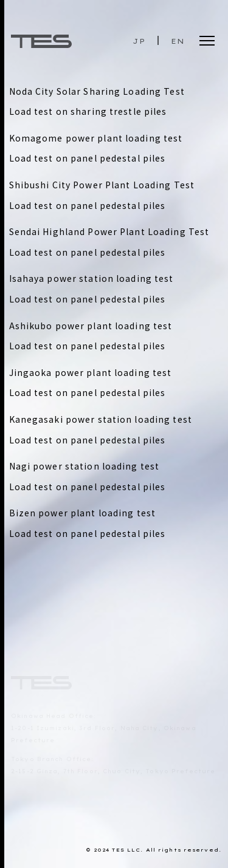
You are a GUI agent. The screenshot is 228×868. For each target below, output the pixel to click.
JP (139, 41)
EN (178, 41)
